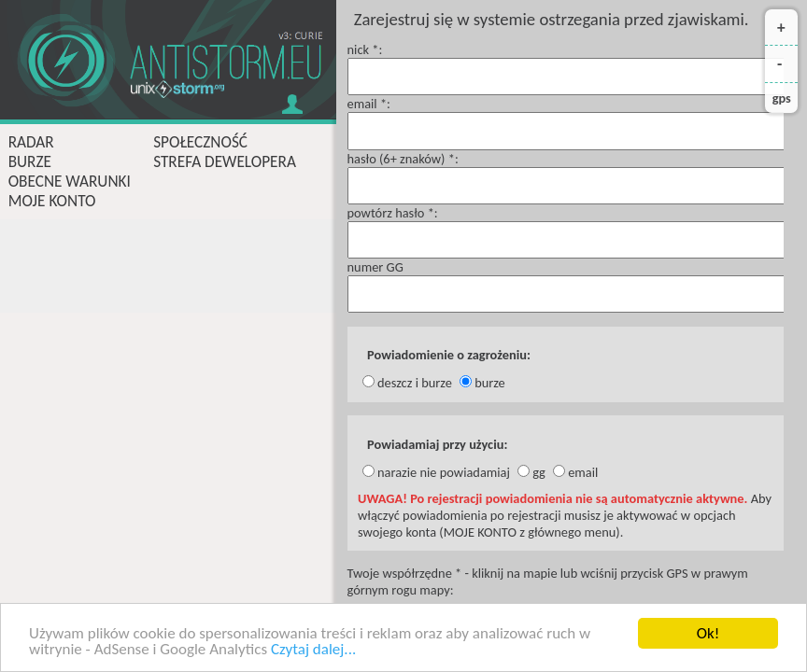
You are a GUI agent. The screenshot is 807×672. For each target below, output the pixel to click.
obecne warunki (70, 182)
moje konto (52, 201)
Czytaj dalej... (313, 650)
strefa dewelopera (225, 162)
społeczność (200, 142)
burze (30, 162)
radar (31, 142)
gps (782, 98)
